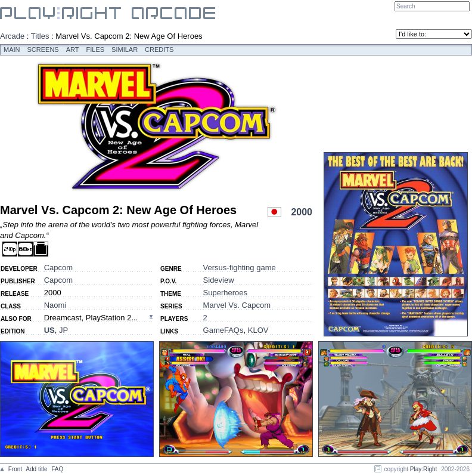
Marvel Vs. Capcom (237, 305)
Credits (159, 50)
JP (63, 330)
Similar (125, 50)
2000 (302, 212)
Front (15, 469)
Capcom (58, 268)
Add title (36, 469)
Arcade (12, 36)
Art (73, 50)
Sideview (219, 280)
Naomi (55, 305)
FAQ (57, 469)
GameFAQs (223, 330)
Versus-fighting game (240, 268)
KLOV (258, 330)
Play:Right (424, 469)
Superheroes (225, 293)
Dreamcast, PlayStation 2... (91, 318)
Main (12, 50)
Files (96, 50)
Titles (40, 36)
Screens (43, 50)
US (49, 330)
